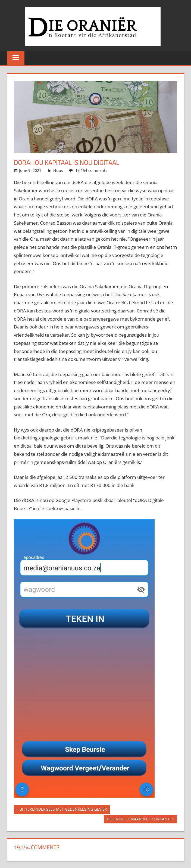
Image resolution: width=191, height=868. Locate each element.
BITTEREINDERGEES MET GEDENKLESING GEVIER (63, 810)
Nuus (58, 170)
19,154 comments (91, 170)
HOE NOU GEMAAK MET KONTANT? (139, 820)
